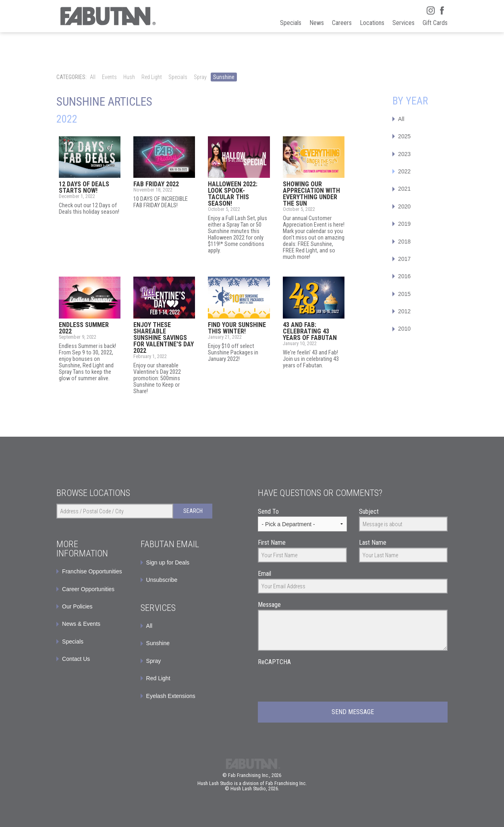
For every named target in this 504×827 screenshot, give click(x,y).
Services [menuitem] (403, 23)
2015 (404, 294)
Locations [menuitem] (372, 23)
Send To (268, 511)
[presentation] (319, 683)
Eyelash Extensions (171, 696)
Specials (178, 77)
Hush (129, 77)
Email (264, 574)
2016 (404, 276)
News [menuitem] (317, 23)
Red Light (152, 77)
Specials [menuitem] (291, 23)
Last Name (373, 543)
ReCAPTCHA (274, 662)
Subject (369, 511)
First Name (272, 543)
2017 (404, 259)
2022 (404, 171)
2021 (404, 189)
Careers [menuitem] (342, 23)
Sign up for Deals (168, 562)
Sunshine (224, 77)
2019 (404, 224)
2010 (404, 329)
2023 (404, 154)
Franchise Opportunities (92, 571)
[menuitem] (176, 562)
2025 (404, 136)
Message (269, 605)
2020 (404, 206)
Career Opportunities (88, 589)
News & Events (81, 624)
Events (109, 77)
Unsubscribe (162, 580)
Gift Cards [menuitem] (435, 23)
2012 (404, 311)
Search (193, 511)
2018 (404, 242)
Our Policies (77, 606)
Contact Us (76, 659)
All (93, 77)
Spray (200, 77)
